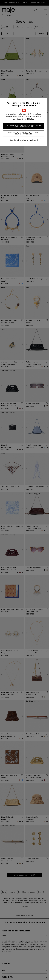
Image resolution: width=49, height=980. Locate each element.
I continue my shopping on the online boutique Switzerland (25, 133)
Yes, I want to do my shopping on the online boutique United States (25, 126)
